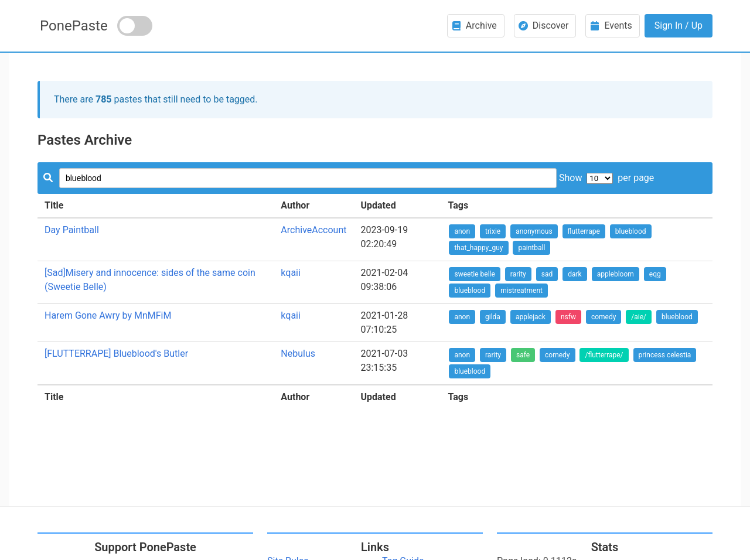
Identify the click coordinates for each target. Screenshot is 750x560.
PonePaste (74, 26)
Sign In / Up (679, 25)
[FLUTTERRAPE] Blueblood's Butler (116, 354)
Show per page (606, 178)
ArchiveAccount (313, 230)
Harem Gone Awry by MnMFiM (108, 315)
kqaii (291, 273)
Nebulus (298, 354)
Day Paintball (72, 230)
